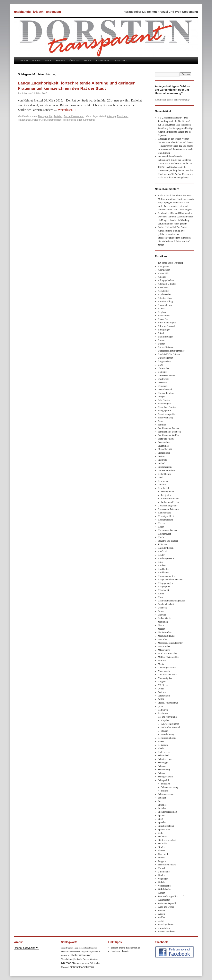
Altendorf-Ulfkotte (167, 284)
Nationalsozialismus (168, 675)
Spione (161, 815)
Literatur (162, 615)
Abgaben (165, 720)
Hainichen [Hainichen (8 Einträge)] (78, 948)
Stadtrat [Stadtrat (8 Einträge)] (64, 951)
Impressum (102, 61)
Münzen (162, 661)
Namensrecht (164, 671)
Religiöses (163, 745)
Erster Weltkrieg (166, 418)
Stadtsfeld (163, 844)
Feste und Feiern (166, 439)
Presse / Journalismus (168, 703)
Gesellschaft (164, 488)
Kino (160, 562)
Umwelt (162, 868)
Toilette (162, 858)
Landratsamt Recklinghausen (172, 601)
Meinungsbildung (166, 636)
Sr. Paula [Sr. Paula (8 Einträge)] (78, 959)
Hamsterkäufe (165, 513)
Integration (166, 495)
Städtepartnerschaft (167, 840)
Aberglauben (164, 270)
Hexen (161, 527)
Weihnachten (164, 900)
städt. (161, 833)
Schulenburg (164, 770)
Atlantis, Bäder (165, 298)
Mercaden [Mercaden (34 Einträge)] (68, 963)
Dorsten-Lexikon (166, 393)
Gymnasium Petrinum (168, 509)
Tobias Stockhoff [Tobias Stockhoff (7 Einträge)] (90, 948)
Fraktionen (123, 116)
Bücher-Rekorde (166, 347)
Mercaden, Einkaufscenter (170, 643)
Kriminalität (164, 590)
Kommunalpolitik (166, 576)
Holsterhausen (165, 534)
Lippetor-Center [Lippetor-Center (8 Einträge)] (82, 963)
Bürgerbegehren (166, 358)
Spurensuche (164, 829)
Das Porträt (163, 379)
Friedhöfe (163, 460)
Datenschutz (120, 61)
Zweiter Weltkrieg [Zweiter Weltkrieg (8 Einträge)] (90, 959)
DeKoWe (162, 382)
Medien (162, 629)
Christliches (164, 368)
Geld (160, 477)
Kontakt (88, 61)
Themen (23, 61)
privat (161, 706)
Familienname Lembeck (169, 432)
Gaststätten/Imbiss (167, 470)
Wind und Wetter (166, 907)
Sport (161, 819)
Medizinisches (165, 632)
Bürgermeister (165, 361)
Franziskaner (164, 453)
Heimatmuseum (165, 520)
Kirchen (162, 565)
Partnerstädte (164, 696)
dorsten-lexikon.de (120, 951)
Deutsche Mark (165, 389)
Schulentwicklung (169, 787)
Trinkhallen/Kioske (167, 865)
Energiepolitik (165, 411)
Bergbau (162, 312)
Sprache (162, 822)
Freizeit (162, 456)
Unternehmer (164, 872)
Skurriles (162, 805)
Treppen (162, 861)
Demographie (45, 116)
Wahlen (162, 893)
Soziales (162, 808)
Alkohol (162, 277)
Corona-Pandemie (167, 375)
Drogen (162, 397)
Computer (163, 372)
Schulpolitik (164, 780)
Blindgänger (164, 330)
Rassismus (163, 713)
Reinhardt (163, 213)
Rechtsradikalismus (170, 499)
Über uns (75, 61)
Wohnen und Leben (170, 502)
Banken (162, 309)
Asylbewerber (165, 294)
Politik (161, 699)
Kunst (161, 597)
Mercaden (163, 639)
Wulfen (162, 917)
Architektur (163, 291)
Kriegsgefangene (166, 583)
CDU (160, 365)
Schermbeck (164, 756)
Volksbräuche (164, 889)
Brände (161, 333)
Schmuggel (163, 763)
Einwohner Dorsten (167, 407)
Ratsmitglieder (55, 120)
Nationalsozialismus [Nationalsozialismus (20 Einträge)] (82, 967)
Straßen (162, 847)
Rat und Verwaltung (74, 116)
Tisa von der (164, 854)
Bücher (161, 344)
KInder (161, 555)
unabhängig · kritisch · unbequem (37, 12)
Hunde (161, 537)
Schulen (162, 766)
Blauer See (163, 319)
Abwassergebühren (170, 724)
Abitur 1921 (164, 273)
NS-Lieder (163, 685)
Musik (161, 664)
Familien (162, 425)
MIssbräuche (164, 650)
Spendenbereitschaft (168, 812)
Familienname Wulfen (168, 435)
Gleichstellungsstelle (168, 506)
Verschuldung (167, 734)
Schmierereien (165, 759)
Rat (44, 120)
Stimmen (60, 61)
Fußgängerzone (165, 467)
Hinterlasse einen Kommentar (80, 120)
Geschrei (162, 485)
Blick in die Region (167, 323)
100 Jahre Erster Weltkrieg (171, 263)
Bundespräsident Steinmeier (171, 351)
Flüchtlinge (163, 446)
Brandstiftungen (166, 337)
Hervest (162, 523)
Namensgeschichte (167, 668)
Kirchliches (163, 573)
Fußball (162, 463)
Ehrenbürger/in (165, 404)
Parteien (58, 116)
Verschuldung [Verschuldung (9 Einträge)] (67, 959)
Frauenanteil (25, 120)
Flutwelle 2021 (165, 449)
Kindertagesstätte (166, 558)
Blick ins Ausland (166, 326)
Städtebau (163, 836)
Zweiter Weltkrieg (167, 932)
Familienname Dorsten (169, 428)
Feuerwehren (164, 442)
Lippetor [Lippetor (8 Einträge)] (85, 951)
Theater (162, 851)
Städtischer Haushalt (171, 727)
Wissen (161, 914)
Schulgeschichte (166, 777)
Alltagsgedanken (166, 280)
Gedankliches (164, 474)
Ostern (161, 689)
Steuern (165, 731)
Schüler (162, 773)
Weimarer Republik (167, 903)
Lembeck (162, 608)
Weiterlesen (67, 110)
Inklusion (165, 784)
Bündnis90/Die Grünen (169, 354)
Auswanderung (165, 305)
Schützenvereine (166, 794)
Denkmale (163, 386)
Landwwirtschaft (166, 604)
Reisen (161, 741)
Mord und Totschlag (168, 653)
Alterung (111, 116)
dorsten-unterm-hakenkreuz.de (125, 948)
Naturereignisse (165, 678)
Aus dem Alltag (165, 302)
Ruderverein (164, 752)
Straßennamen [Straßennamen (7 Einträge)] (74, 952)
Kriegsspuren (164, 587)
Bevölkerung (164, 316)
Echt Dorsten (164, 400)
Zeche (161, 921)
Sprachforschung (166, 826)
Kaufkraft (163, 551)
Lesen (161, 611)
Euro (160, 421)
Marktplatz (163, 622)
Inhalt (49, 61)
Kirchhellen (164, 569)
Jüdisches (163, 544)
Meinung (37, 61)
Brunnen (162, 340)
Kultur (161, 594)
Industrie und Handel (168, 541)
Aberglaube (163, 266)
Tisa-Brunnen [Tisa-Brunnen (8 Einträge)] (67, 948)
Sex (160, 801)
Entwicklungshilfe (167, 414)
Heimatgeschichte (166, 516)
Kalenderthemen (166, 548)
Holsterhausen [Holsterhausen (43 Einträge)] (81, 955)
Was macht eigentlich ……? (171, 896)
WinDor (162, 910)
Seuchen (162, 798)
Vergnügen (163, 879)
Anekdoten (163, 287)
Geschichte (163, 481)
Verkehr (162, 882)
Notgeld (162, 682)
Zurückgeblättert (166, 924)
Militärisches (164, 646)
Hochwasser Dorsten (168, 530)
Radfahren (163, 710)
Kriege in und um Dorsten (170, 580)
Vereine (162, 875)
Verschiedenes (165, 886)
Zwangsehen (164, 928)
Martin (161, 625)
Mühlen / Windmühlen (169, 657)
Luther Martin (165, 618)
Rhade (161, 748)
